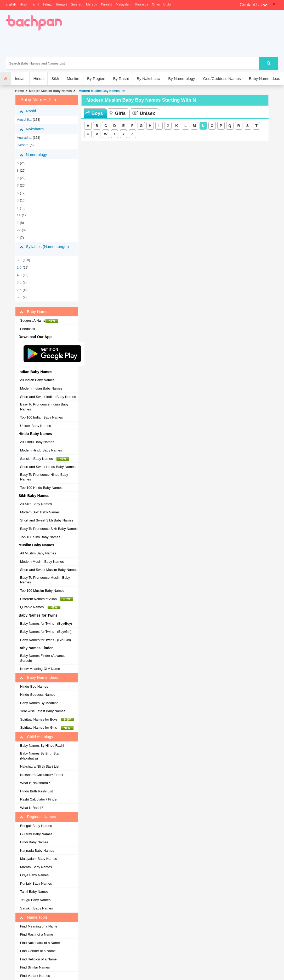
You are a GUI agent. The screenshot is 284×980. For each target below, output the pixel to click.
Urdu (167, 4)
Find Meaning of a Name (39, 926)
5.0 (19, 297)
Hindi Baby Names (34, 842)
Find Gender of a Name (38, 951)
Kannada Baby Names (37, 851)
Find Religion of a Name (38, 959)
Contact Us (254, 5)
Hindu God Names (34, 686)
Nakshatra (35, 129)
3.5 (19, 282)
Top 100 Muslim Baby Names (42, 591)
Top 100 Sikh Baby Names (40, 537)
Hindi (24, 4)
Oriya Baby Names (34, 875)
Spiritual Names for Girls (47, 728)
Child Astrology (36, 737)
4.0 (19, 275)
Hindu (39, 79)
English (11, 4)
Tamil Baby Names (34, 892)
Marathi (92, 4)
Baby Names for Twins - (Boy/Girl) (46, 632)
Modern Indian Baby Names (41, 388)
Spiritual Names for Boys (47, 720)
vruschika (24, 120)
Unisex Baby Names (36, 426)
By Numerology (182, 79)
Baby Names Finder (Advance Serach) (43, 658)
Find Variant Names (35, 976)
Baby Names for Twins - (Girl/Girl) (46, 640)
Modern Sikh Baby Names (40, 512)
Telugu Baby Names (35, 900)
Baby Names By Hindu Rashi (42, 746)
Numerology (37, 155)
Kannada (142, 4)
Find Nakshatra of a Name (40, 943)
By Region (96, 79)
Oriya (156, 4)
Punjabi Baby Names (36, 883)
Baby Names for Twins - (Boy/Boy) (46, 624)
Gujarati (76, 4)
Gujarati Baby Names (36, 834)
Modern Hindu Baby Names (41, 450)
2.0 (19, 267)
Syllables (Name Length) (44, 249)
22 (19, 230)
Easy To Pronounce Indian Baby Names (44, 407)
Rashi (32, 111)
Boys (94, 113)
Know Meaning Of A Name (40, 669)
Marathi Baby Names (36, 867)
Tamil (35, 4)
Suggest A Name (39, 321)
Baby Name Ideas (265, 79)
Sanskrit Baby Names (45, 459)
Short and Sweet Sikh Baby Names (47, 520)
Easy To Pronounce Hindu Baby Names (44, 477)
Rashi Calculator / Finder (39, 799)
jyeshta (23, 145)
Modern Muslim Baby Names (50, 91)
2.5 (19, 290)
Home (19, 91)
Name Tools (33, 917)
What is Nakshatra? (35, 783)
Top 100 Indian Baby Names (41, 417)
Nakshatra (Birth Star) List (40, 766)
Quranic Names (40, 607)
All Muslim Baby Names (38, 553)
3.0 (19, 260)
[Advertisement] (155, 44)
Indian (20, 79)
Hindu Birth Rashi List (36, 791)
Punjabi (107, 4)
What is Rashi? (32, 808)
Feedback (28, 329)
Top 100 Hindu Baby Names (41, 488)
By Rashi (121, 79)
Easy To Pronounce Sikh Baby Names (49, 529)
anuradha (24, 138)
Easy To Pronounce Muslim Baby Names (45, 580)
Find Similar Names (35, 967)
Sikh (55, 79)
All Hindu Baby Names (37, 442)
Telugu (48, 4)
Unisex (144, 113)
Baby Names (34, 312)
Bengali (62, 4)
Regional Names (38, 817)
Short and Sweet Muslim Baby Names (49, 570)
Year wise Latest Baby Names (43, 711)
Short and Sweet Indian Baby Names (48, 397)
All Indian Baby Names (37, 380)
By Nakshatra (149, 79)
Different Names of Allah (47, 599)
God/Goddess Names (222, 79)
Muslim (73, 79)
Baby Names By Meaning (39, 703)
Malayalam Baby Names (39, 859)
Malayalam (124, 4)
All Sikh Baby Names (36, 504)
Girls (118, 113)
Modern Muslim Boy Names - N (101, 91)
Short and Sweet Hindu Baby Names (48, 467)
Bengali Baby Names (36, 826)
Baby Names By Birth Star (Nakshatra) (40, 756)
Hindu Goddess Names (38, 695)
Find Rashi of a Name (37, 934)
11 (19, 215)
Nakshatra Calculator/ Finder (42, 775)
